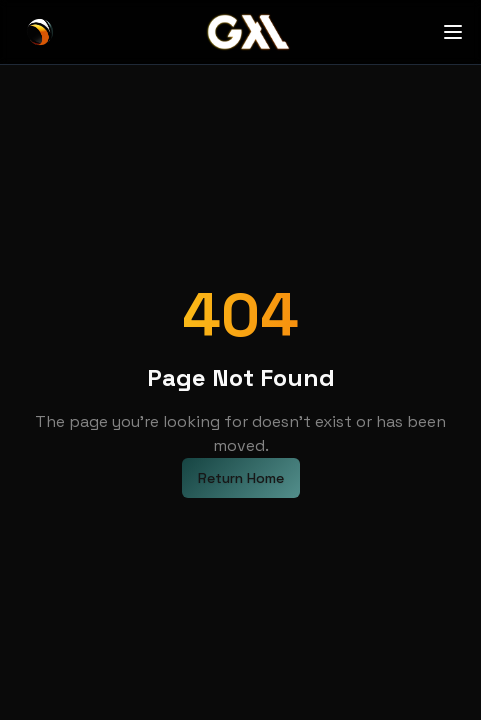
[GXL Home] (40, 32)
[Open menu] (453, 32)
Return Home (241, 478)
